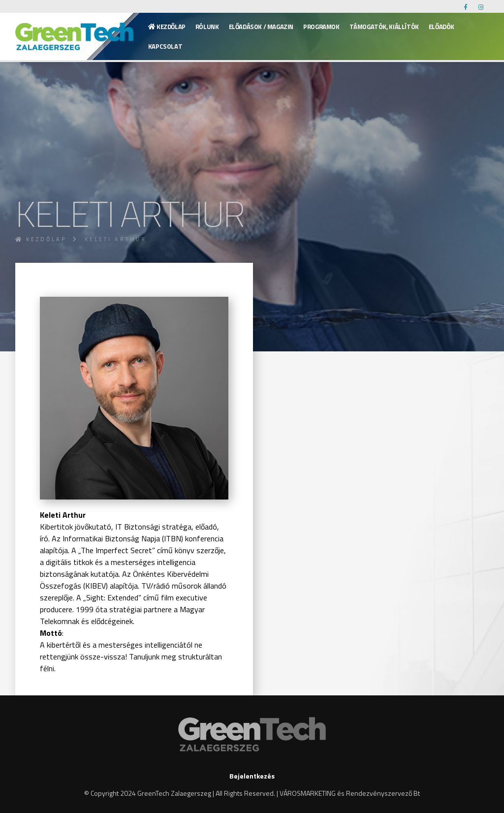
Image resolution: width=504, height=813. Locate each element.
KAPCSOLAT (165, 46)
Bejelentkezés (252, 776)
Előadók (441, 27)
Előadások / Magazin (261, 27)
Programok (321, 27)
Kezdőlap (167, 27)
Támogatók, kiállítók (384, 27)
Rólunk (207, 27)
